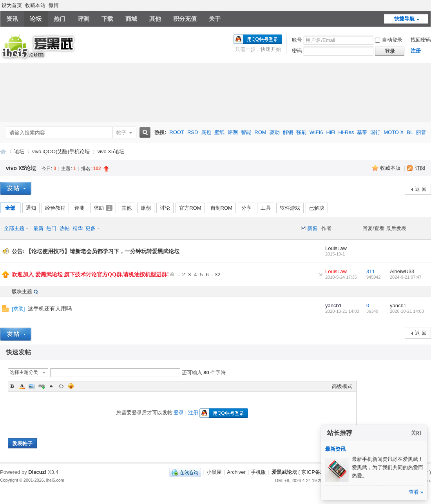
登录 (179, 412)
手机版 (258, 472)
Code (61, 386)
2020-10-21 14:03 (407, 311)
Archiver (236, 472)
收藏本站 (35, 5)
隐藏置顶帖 (321, 275)
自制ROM (221, 208)
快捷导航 (404, 19)
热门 (60, 19)
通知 (31, 208)
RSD (193, 132)
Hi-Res (346, 132)
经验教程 (55, 208)
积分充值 (185, 19)
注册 (416, 51)
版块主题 (22, 291)
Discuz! (37, 472)
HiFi (330, 132)
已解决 (317, 208)
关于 (215, 19)
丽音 (421, 132)
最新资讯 (335, 449)
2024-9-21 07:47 (406, 277)
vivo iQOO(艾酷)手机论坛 (61, 151)
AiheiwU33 (402, 271)
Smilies (71, 386)
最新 (38, 228)
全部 (10, 208)
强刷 (301, 132)
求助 (103, 208)
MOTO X (394, 132)
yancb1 (333, 305)
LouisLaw (336, 248)
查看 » (416, 492)
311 (371, 271)
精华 (78, 228)
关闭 (416, 433)
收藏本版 (391, 168)
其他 (155, 19)
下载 (107, 19)
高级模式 (342, 386)
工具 (266, 208)
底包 (206, 132)
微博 (54, 5)
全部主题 (14, 228)
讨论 (165, 208)
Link (42, 386)
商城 (131, 19)
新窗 (312, 228)
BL (410, 132)
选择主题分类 (24, 372)
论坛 (36, 19)
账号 (297, 40)
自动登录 (389, 40)
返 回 (421, 189)
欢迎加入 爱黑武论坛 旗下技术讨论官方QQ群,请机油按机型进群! (90, 275)
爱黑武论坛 (3, 151)
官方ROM (190, 208)
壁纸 (219, 132)
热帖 (65, 228)
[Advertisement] (216, 92)
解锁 (288, 132)
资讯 (12, 19)
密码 (297, 51)
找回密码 (421, 40)
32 (217, 275)
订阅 (420, 168)
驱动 (275, 132)
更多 (91, 228)
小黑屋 (214, 472)
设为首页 (12, 5)
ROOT (177, 132)
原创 (146, 208)
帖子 (121, 133)
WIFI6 (316, 132)
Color (22, 386)
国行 (375, 132)
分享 (246, 208)
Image (32, 386)
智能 (246, 132)
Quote (51, 386)
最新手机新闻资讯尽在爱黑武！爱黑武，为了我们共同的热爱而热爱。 (388, 467)
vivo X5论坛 (111, 151)
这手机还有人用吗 (50, 309)
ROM (260, 132)
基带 (362, 132)
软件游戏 (290, 208)
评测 (83, 19)
